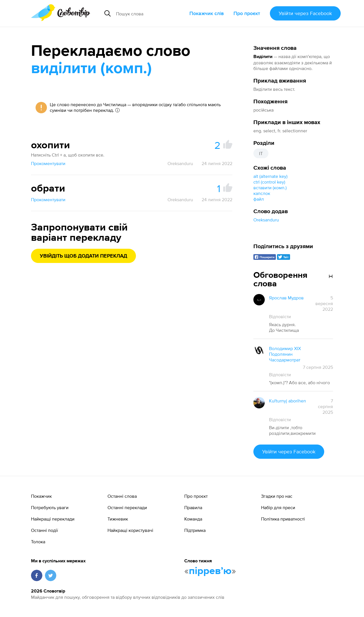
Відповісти (280, 316)
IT (261, 153)
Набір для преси (278, 507)
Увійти (305, 13)
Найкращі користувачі (130, 530)
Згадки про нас (277, 496)
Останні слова (122, 496)
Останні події (45, 530)
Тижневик (118, 519)
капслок (262, 193)
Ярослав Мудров (286, 298)
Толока (38, 542)
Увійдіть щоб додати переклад (83, 256)
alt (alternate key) (270, 176)
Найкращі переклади (53, 519)
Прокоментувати (48, 163)
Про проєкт (247, 13)
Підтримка (195, 530)
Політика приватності (283, 519)
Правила (193, 507)
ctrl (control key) (269, 182)
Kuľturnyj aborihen (288, 401)
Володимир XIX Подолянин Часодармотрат (285, 354)
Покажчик (41, 496)
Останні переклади (127, 507)
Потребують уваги (50, 507)
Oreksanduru (266, 220)
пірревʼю (210, 571)
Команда (193, 519)
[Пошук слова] (150, 13)
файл (259, 199)
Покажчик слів (207, 13)
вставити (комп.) (270, 188)
